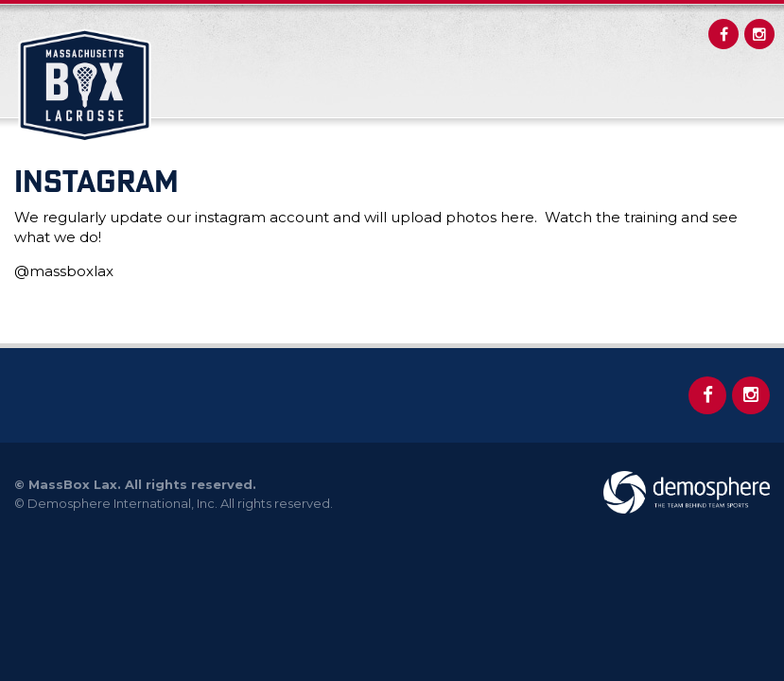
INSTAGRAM (96, 181)
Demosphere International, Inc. (122, 503)
